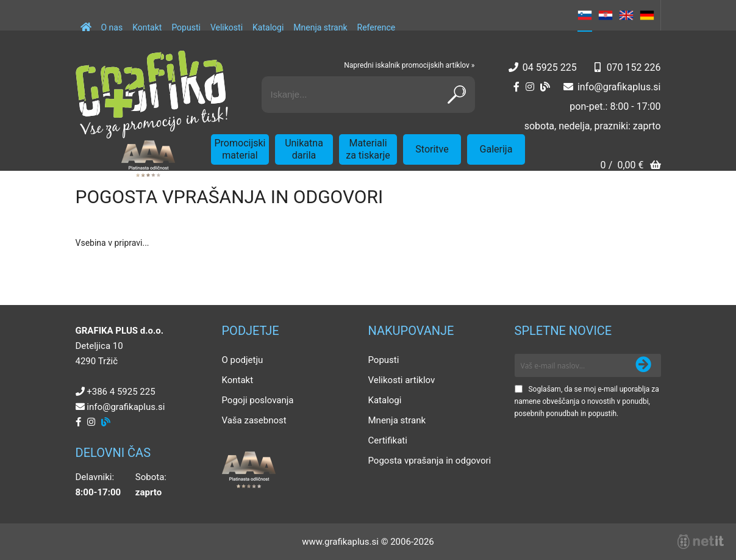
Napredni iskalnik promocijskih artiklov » (409, 65)
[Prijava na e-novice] (643, 365)
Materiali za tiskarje (368, 149)
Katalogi (268, 27)
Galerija (496, 149)
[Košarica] (630, 166)
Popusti (186, 27)
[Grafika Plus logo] (152, 95)
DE (647, 15)
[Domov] (86, 21)
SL (585, 15)
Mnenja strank (320, 27)
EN (626, 15)
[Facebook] (516, 87)
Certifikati (388, 440)
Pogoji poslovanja (258, 400)
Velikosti (227, 27)
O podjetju (243, 360)
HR (606, 15)
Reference (377, 27)
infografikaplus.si (619, 87)
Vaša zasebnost (254, 420)
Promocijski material (240, 149)
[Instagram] (530, 87)
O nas (112, 27)
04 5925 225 (550, 67)
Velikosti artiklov (402, 380)
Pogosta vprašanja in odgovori (430, 461)
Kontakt (147, 27)
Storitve (432, 149)
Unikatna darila (304, 149)
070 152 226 (634, 67)
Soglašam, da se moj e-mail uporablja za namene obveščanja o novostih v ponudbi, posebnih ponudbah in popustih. (587, 401)
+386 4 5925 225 (121, 392)
